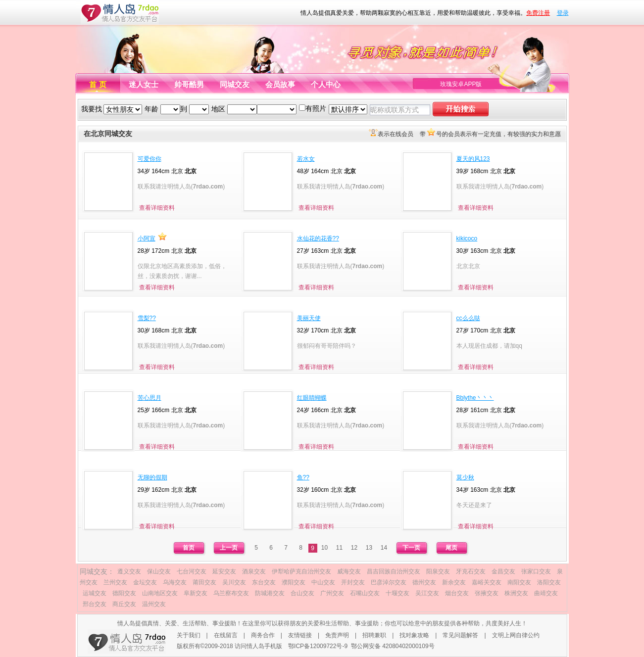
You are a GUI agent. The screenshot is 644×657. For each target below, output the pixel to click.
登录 (563, 13)
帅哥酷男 (189, 84)
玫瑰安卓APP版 (461, 84)
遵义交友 (129, 571)
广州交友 (332, 593)
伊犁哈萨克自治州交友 (301, 571)
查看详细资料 (157, 208)
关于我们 (189, 635)
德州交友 (424, 582)
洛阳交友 (549, 582)
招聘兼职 (374, 635)
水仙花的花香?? (318, 238)
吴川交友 (234, 582)
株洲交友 (516, 593)
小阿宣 (147, 238)
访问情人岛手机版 (258, 646)
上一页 (229, 548)
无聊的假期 (152, 477)
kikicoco (467, 238)
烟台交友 (457, 593)
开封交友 (353, 582)
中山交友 (323, 582)
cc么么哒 (468, 318)
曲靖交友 (546, 593)
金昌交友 (503, 571)
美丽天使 (309, 318)
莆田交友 (204, 582)
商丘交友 (124, 604)
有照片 (316, 108)
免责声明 (337, 635)
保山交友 (159, 571)
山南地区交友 (160, 593)
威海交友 (349, 571)
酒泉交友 (254, 571)
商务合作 (263, 635)
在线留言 (226, 635)
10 (324, 548)
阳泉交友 (438, 571)
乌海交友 (175, 582)
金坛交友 (145, 582)
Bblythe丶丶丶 (475, 398)
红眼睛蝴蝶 (312, 398)
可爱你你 (149, 159)
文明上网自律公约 (516, 635)
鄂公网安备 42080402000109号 (393, 646)
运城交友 (95, 593)
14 (384, 548)
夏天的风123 (473, 159)
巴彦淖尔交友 (389, 582)
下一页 (411, 548)
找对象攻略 (414, 635)
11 (339, 548)
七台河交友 (192, 571)
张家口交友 (536, 571)
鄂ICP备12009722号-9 (318, 646)
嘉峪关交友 (487, 582)
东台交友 (264, 582)
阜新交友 (196, 593)
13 (369, 548)
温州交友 (154, 604)
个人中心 (326, 84)
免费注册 (538, 13)
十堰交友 (397, 593)
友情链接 (300, 635)
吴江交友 (427, 593)
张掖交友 (487, 593)
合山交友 (302, 593)
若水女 (306, 159)
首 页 (98, 84)
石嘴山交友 (365, 593)
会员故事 (280, 84)
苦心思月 (149, 398)
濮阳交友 (294, 582)
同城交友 (235, 84)
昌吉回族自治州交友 (394, 571)
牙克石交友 (471, 571)
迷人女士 (144, 84)
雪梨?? (147, 318)
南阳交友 (519, 582)
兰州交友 (115, 582)
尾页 (451, 548)
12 (354, 548)
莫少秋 (465, 477)
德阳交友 (124, 593)
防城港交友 (270, 593)
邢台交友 (95, 604)
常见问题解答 (460, 635)
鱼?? (303, 477)
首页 (189, 548)
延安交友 (224, 571)
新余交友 (454, 582)
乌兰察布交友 (231, 593)
